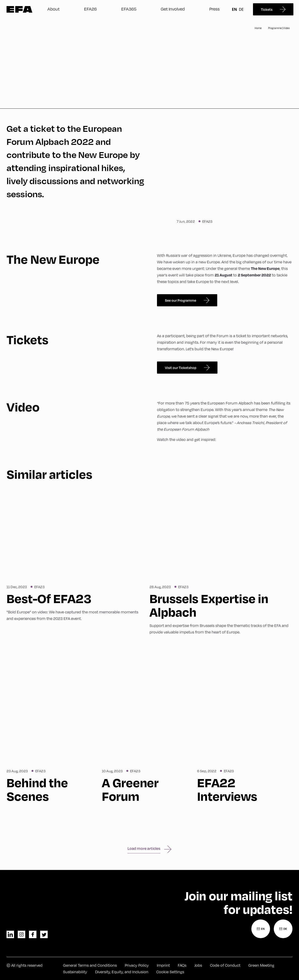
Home (258, 28)
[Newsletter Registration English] (261, 929)
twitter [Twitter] (44, 934)
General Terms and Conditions (90, 965)
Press (214, 9)
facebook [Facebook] (33, 934)
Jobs (198, 965)
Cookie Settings (170, 972)
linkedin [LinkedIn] (10, 934)
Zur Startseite (20, 9)
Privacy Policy (137, 965)
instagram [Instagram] (21, 934)
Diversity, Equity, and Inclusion (122, 972)
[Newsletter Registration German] (283, 929)
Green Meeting (261, 965)
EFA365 (129, 9)
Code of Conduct (225, 965)
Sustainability (75, 972)
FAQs (182, 965)
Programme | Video (279, 28)
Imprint (163, 965)
